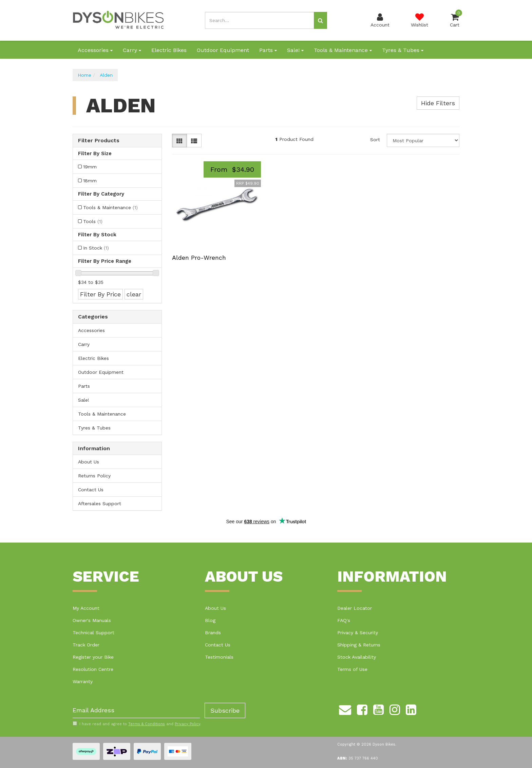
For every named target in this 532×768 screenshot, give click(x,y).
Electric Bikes (169, 50)
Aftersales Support (100, 504)
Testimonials (219, 657)
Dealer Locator (355, 608)
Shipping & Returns (359, 645)
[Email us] (345, 709)
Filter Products (99, 141)
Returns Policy (94, 476)
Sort (375, 140)
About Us (89, 462)
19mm (90, 167)
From (232, 169)
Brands (213, 633)
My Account (86, 608)
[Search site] (320, 20)
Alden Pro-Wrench (199, 258)
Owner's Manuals (92, 620)
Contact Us (91, 490)
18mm (90, 181)
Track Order (86, 645)
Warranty (83, 681)
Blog (210, 620)
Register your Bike (93, 657)
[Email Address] (136, 710)
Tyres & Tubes (403, 50)
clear (134, 294)
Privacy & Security (358, 633)
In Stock (96, 248)
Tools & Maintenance (343, 50)
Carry (132, 50)
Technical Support (93, 633)
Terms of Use (352, 669)
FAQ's (344, 620)
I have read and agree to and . (137, 724)
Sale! (295, 50)
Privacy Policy (187, 724)
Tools (93, 221)
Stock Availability (357, 657)
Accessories (95, 50)
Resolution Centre (93, 669)
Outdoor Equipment (223, 50)
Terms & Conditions (147, 724)
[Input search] (260, 20)
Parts (268, 50)
